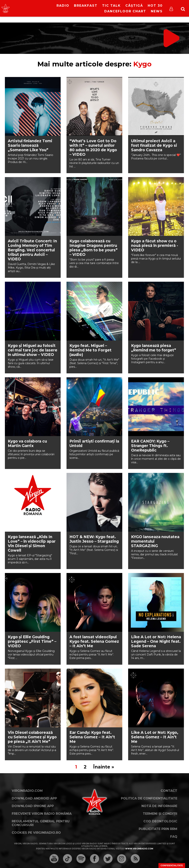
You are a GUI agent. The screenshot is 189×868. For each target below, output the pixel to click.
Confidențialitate (172, 865)
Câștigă (134, 6)
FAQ (174, 837)
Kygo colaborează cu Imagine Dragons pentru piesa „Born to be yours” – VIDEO (94, 248)
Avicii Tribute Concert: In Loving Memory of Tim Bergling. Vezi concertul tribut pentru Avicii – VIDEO (32, 250)
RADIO (63, 6)
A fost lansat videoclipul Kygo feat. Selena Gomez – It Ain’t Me (94, 641)
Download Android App (34, 798)
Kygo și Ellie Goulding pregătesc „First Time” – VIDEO (32, 641)
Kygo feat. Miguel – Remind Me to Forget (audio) (90, 350)
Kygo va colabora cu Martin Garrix (27, 444)
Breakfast (86, 6)
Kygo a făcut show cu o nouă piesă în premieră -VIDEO (155, 246)
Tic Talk (111, 6)
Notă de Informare (159, 806)
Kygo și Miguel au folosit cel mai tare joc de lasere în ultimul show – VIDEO (33, 350)
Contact (169, 791)
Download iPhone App (33, 806)
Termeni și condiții (160, 814)
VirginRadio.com (27, 791)
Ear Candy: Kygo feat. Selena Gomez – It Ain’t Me (92, 737)
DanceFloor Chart (125, 11)
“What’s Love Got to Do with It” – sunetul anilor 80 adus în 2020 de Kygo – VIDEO (93, 148)
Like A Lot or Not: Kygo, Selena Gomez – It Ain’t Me (155, 737)
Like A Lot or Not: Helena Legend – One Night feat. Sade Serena (156, 641)
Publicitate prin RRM (158, 829)
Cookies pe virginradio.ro (36, 833)
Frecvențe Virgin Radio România (42, 814)
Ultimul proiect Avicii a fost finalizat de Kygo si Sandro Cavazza (154, 145)
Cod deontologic (160, 821)
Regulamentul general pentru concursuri (41, 823)
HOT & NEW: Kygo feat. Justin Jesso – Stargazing (94, 539)
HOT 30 (155, 6)
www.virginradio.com (139, 849)
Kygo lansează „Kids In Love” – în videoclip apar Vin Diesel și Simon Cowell (32, 544)
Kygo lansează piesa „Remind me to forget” (154, 348)
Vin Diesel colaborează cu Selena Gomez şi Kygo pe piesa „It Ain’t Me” (32, 737)
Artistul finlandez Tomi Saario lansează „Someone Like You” (30, 145)
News (157, 11)
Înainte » (104, 767)
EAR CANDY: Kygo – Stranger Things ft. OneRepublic (150, 446)
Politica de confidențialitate (149, 798)
